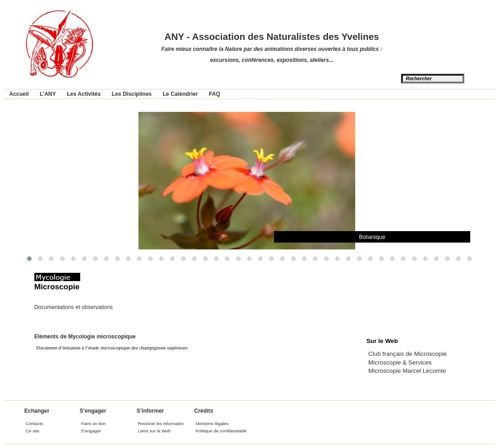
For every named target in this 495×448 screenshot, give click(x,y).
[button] (29, 259)
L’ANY (48, 94)
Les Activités (84, 94)
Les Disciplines (132, 94)
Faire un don (93, 423)
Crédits (204, 411)
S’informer (150, 411)
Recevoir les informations (163, 423)
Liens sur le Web (154, 431)
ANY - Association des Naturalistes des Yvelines (272, 36)
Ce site (33, 431)
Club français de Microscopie (407, 354)
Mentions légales (212, 423)
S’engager (93, 411)
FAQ (215, 94)
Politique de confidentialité (221, 431)
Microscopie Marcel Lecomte (407, 371)
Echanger (37, 411)
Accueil (19, 94)
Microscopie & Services (400, 362)
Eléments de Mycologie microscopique (85, 337)
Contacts (34, 423)
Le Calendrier (180, 94)
